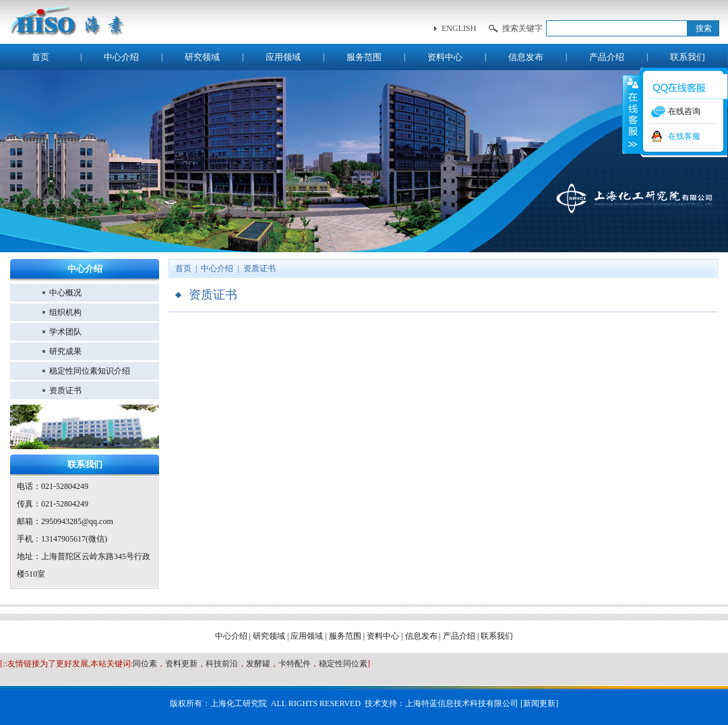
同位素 (145, 664)
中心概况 (65, 293)
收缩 (632, 114)
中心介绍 (121, 57)
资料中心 (445, 57)
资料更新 (181, 664)
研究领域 (202, 57)
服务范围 (364, 57)
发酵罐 (258, 664)
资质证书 (65, 390)
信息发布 (526, 57)
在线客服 (684, 136)
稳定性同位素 (343, 664)
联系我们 (688, 57)
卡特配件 (295, 664)
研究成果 (65, 351)
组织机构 (65, 312)
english (459, 28)
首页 (40, 57)
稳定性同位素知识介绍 (90, 371)
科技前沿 (222, 664)
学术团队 (65, 332)
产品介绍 (607, 57)
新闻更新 (539, 703)
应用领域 (283, 57)
